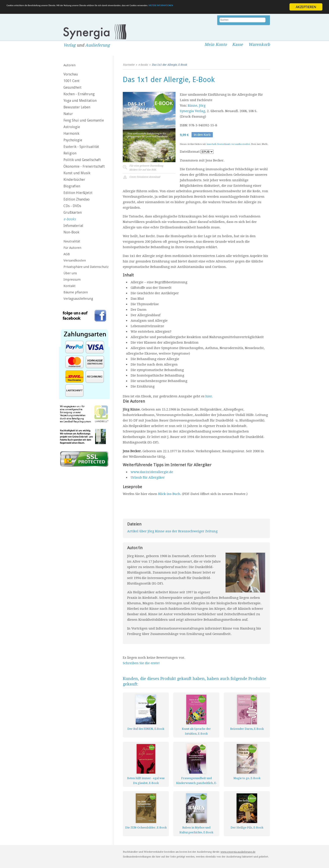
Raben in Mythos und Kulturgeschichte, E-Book (196, 830)
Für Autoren (72, 248)
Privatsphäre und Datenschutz (86, 267)
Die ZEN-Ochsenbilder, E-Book (146, 828)
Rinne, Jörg (197, 106)
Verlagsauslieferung (78, 299)
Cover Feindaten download (145, 177)
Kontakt (70, 286)
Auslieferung (98, 45)
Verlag (70, 45)
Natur (68, 114)
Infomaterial (73, 226)
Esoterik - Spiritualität (81, 147)
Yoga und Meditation (80, 101)
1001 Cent (71, 81)
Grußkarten (73, 213)
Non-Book (71, 232)
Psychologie (73, 140)
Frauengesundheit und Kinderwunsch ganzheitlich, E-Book (196, 781)
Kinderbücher (74, 180)
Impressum (72, 280)
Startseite (129, 65)
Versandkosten (75, 260)
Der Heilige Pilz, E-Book (247, 828)
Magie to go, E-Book (247, 778)
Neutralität (72, 241)
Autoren (70, 65)
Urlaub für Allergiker (148, 477)
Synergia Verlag (193, 111)
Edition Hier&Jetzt (78, 193)
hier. (209, 396)
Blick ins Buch (169, 494)
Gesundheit (72, 87)
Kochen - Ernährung (79, 94)
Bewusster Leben (77, 107)
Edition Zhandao (77, 199)
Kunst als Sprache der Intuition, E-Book (196, 731)
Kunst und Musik (77, 173)
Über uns (70, 273)
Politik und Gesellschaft (82, 160)
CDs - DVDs (72, 206)
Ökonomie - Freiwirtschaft (84, 166)
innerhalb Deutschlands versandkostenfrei (228, 144)
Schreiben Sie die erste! (141, 663)
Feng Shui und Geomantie (84, 120)
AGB (67, 254)
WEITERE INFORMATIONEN (264, 7)
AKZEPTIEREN (306, 7)
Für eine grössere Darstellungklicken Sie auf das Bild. (146, 168)
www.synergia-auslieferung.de (238, 852)
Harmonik (71, 134)
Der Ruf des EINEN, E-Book (146, 729)
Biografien (72, 186)
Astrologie (72, 127)
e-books (70, 219)
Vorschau (71, 74)
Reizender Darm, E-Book (247, 729)
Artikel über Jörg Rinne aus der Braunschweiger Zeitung (172, 531)
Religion (70, 153)
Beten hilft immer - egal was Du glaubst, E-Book (146, 781)
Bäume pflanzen (76, 292)
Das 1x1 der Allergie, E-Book (169, 65)
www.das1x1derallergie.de (152, 472)
